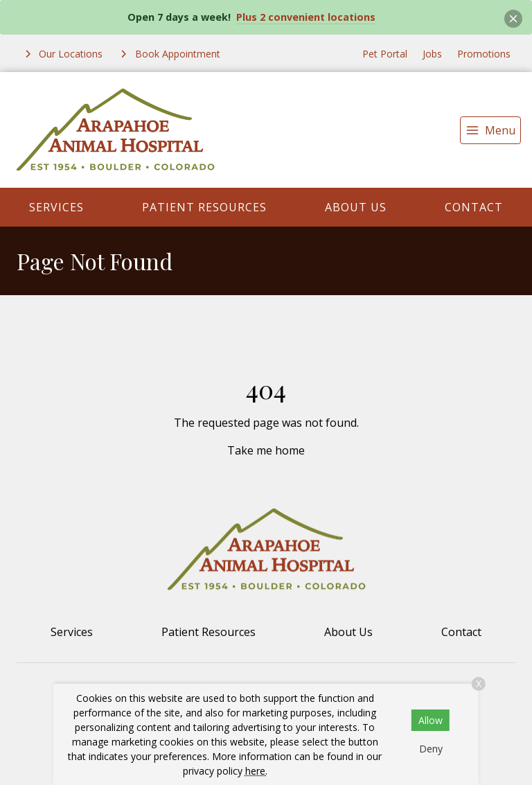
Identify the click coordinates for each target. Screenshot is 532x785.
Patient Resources (204, 207)
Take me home (266, 450)
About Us (356, 207)
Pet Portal (385, 54)
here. (256, 771)
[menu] (490, 130)
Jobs (432, 54)
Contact (474, 207)
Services (56, 207)
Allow (431, 720)
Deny (431, 749)
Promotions (484, 54)
